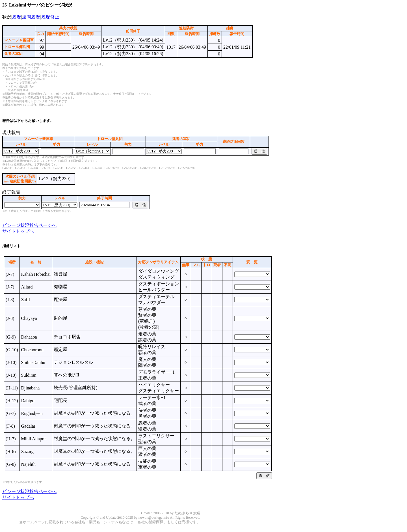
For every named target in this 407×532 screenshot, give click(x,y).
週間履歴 (31, 17)
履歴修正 (50, 17)
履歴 (17, 17)
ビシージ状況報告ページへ (29, 225)
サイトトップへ (18, 231)
